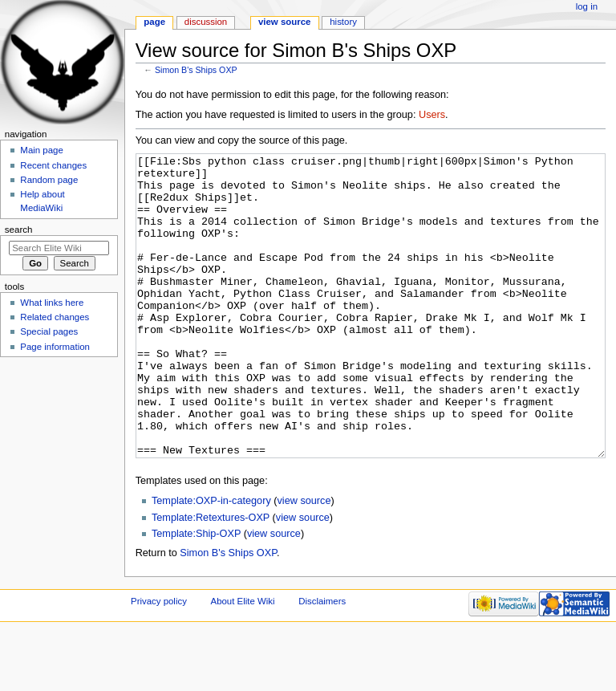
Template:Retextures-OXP (211, 578)
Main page (42, 150)
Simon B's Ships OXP (196, 70)
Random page (49, 180)
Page (154, 22)
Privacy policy (159, 661)
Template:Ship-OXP (196, 594)
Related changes (55, 317)
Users (432, 115)
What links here (52, 303)
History (343, 22)
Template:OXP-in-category (211, 561)
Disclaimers (322, 661)
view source (304, 561)
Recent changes (53, 165)
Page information (55, 347)
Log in (587, 6)
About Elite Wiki (243, 661)
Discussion (206, 22)
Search (19, 230)
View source (285, 22)
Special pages (49, 331)
